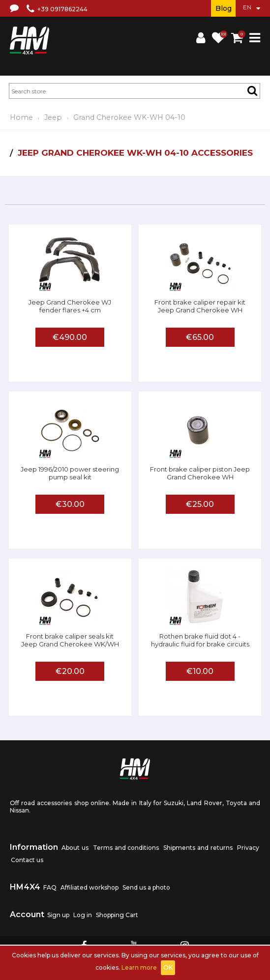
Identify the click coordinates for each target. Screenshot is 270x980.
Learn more (139, 967)
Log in (83, 915)
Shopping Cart (117, 915)
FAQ (50, 887)
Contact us (27, 860)
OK (168, 967)
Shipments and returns (198, 848)
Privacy (248, 848)
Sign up (58, 915)
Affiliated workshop (90, 887)
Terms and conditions (126, 848)
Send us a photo (146, 887)
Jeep (53, 117)
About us (75, 848)
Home (21, 117)
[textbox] (135, 91)
